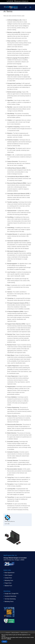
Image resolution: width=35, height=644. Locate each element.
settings (9, 639)
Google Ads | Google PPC (12, 594)
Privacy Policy (15, 633)
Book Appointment (9, 573)
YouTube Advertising (10, 599)
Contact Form (8, 578)
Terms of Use (24, 633)
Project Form (8, 583)
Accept (4, 642)
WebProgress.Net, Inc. (10, 521)
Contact (8, 633)
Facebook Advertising (10, 596)
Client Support (8, 575)
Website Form (8, 586)
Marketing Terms (9, 601)
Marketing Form (9, 580)
